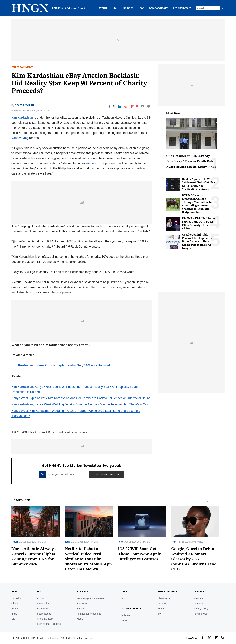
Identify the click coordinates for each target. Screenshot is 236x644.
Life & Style (164, 598)
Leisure (162, 604)
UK (13, 619)
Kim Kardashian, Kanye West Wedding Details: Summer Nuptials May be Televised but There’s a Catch (81, 404)
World (103, 8)
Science (126, 615)
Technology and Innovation (91, 598)
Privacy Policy (201, 609)
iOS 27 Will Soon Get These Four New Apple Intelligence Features (139, 554)
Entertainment (182, 8)
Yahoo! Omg (20, 138)
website (91, 163)
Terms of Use (200, 614)
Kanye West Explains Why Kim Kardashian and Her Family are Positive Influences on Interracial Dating (81, 398)
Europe (15, 609)
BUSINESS (83, 592)
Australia (16, 598)
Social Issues (44, 614)
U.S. (114, 8)
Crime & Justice (45, 619)
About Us (198, 598)
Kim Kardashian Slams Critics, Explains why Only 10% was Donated (61, 365)
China (15, 604)
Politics (41, 598)
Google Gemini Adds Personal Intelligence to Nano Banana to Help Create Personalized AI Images (197, 242)
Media (80, 619)
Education (42, 609)
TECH (125, 592)
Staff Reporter (25, 105)
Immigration (43, 604)
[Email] (142, 106)
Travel (15, 542)
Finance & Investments (89, 614)
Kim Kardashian (22, 118)
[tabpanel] (38, 538)
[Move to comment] (149, 106)
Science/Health (159, 8)
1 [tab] (208, 501)
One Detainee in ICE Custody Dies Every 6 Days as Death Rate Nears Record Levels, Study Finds (191, 162)
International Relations (49, 624)
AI (122, 598)
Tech (141, 8)
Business (127, 8)
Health (125, 620)
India (14, 614)
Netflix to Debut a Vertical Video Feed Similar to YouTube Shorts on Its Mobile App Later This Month (88, 559)
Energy (81, 609)
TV (159, 614)
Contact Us (199, 604)
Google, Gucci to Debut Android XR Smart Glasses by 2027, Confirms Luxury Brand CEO (194, 559)
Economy (82, 604)
